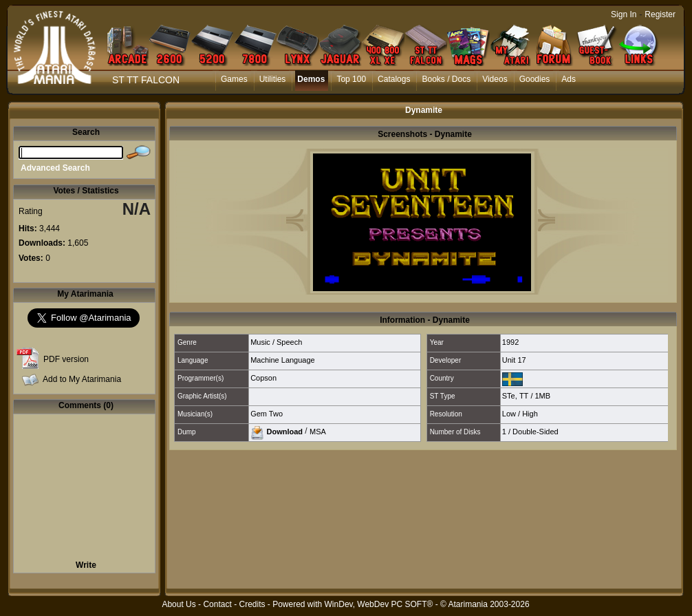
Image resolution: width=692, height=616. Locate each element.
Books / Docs (446, 79)
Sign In (624, 14)
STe (509, 396)
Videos (495, 79)
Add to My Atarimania (82, 379)
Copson (263, 378)
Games (234, 79)
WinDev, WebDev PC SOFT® (379, 604)
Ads (569, 79)
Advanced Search (55, 168)
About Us (179, 604)
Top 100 (351, 79)
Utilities (273, 79)
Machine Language (283, 360)
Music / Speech (276, 342)
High (530, 414)
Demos (311, 79)
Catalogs (394, 79)
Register (660, 14)
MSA (318, 431)
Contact (217, 604)
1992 (510, 342)
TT (524, 396)
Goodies (535, 79)
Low (509, 414)
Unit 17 (514, 360)
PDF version (66, 359)
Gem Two (267, 414)
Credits (252, 604)
